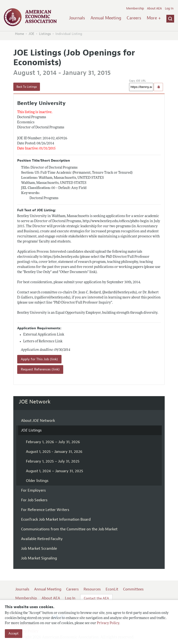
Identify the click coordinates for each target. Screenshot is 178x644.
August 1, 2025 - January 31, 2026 (54, 452)
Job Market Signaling (39, 558)
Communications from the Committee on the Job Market (69, 529)
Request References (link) (40, 369)
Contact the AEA (96, 598)
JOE (31, 34)
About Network (38, 421)
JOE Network (35, 402)
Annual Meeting (106, 18)
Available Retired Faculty (42, 539)
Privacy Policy (108, 623)
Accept (14, 633)
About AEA (154, 8)
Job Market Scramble (39, 549)
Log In (169, 8)
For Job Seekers (34, 500)
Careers (134, 18)
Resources (92, 589)
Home (19, 34)
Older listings (37, 481)
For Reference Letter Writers (45, 510)
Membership (135, 8)
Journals (77, 18)
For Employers (33, 490)
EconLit (112, 589)
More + (154, 18)
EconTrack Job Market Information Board (56, 519)
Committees (133, 589)
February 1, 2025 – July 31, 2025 (53, 461)
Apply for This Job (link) (39, 359)
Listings (45, 34)
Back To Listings (27, 87)
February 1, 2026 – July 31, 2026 (53, 442)
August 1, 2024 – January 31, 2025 (54, 471)
